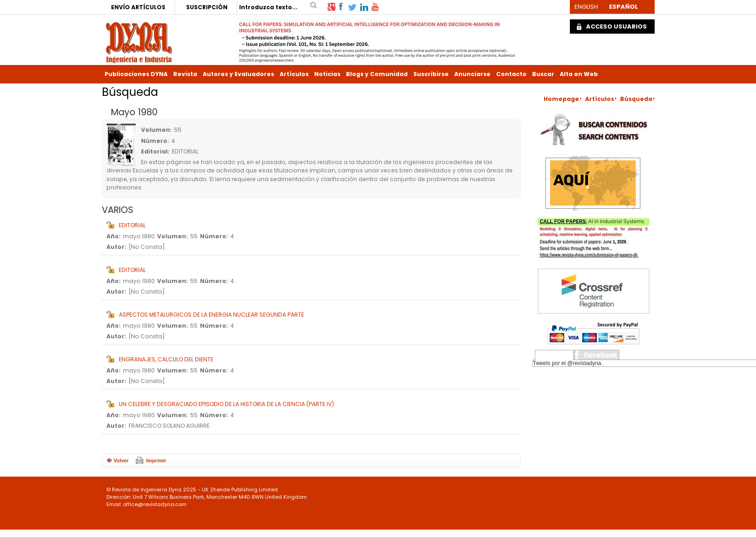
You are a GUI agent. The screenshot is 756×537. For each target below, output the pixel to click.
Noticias (327, 74)
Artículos (294, 74)
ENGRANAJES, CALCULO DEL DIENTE (166, 359)
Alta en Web (579, 74)
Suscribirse (431, 74)
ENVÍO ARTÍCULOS (138, 7)
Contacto (511, 74)
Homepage (561, 99)
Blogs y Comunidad (377, 74)
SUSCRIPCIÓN (207, 7)
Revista (185, 74)
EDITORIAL (132, 225)
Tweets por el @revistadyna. (568, 363)
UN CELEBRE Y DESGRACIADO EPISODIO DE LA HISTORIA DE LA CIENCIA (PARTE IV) (226, 404)
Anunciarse (472, 74)
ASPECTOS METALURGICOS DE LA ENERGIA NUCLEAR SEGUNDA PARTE (211, 315)
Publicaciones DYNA (136, 74)
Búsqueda (636, 99)
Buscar (543, 74)
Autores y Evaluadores (238, 74)
